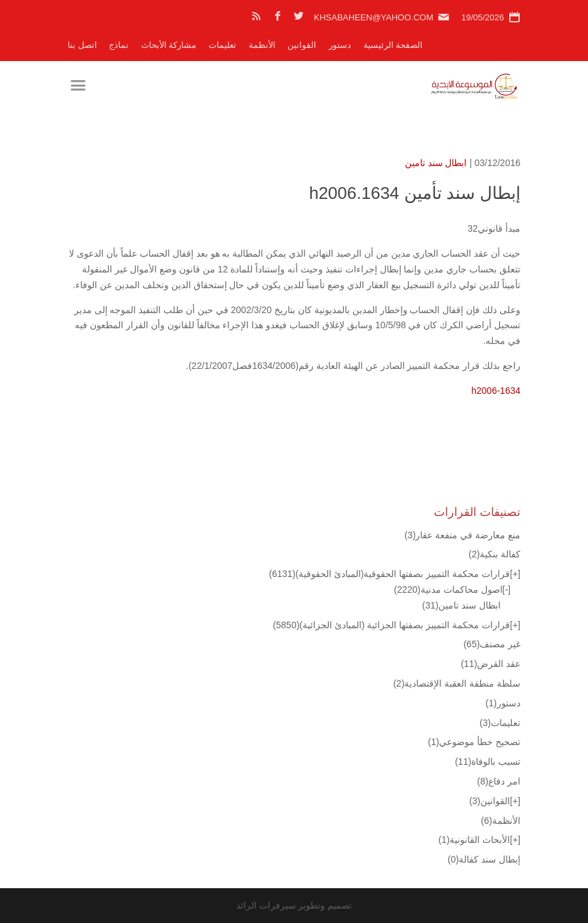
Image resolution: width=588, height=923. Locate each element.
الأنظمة (262, 45)
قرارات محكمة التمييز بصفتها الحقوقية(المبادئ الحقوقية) (389, 574)
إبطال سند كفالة (484, 859)
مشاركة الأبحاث (169, 45)
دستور (340, 45)
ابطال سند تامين (436, 163)
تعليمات (222, 45)
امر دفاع (499, 781)
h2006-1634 (496, 391)
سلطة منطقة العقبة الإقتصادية (457, 683)
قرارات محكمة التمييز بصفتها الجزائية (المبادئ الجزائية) (391, 625)
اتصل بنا (82, 45)
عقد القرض (491, 664)
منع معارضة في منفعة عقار (462, 535)
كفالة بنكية (494, 554)
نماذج (119, 45)
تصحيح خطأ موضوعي (474, 742)
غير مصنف (492, 644)
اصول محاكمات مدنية (448, 590)
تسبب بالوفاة (488, 762)
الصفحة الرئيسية (393, 45)
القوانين (302, 45)
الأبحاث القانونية (474, 840)
